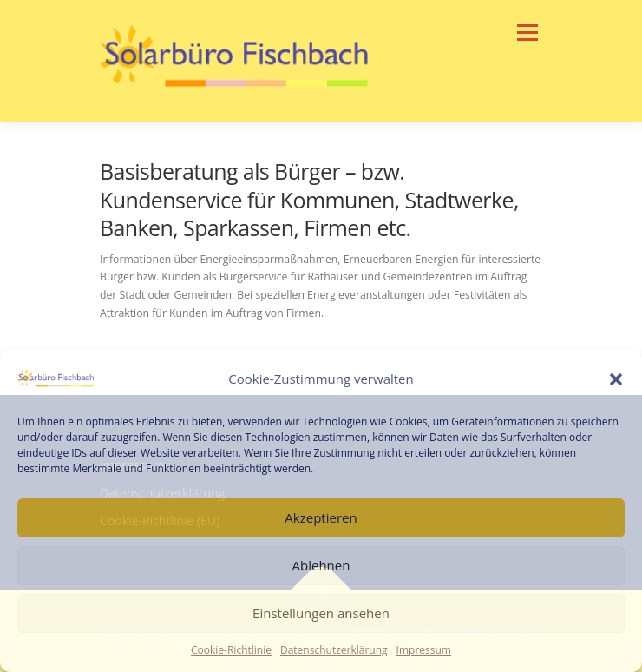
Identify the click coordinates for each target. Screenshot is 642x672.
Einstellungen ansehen (321, 613)
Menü (526, 33)
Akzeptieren (321, 517)
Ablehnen (321, 565)
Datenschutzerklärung (334, 650)
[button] (616, 379)
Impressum (424, 650)
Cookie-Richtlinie (231, 650)
